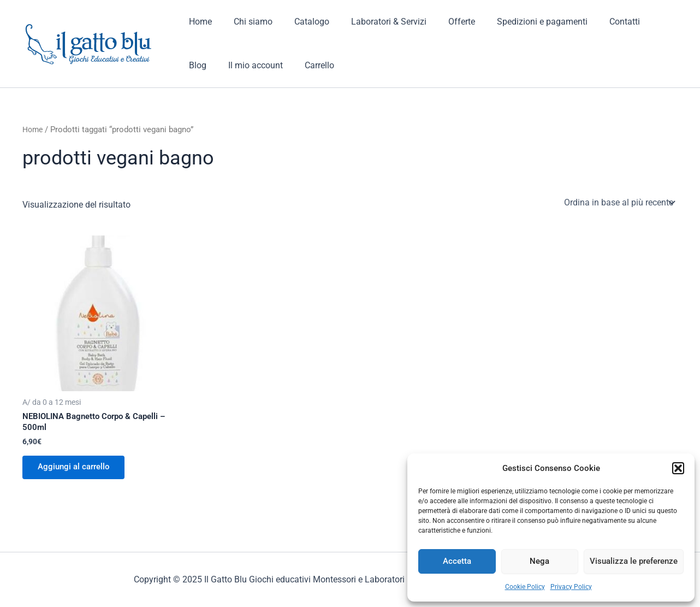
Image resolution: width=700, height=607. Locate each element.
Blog (638, 22)
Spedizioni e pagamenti (518, 22)
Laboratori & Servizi (373, 22)
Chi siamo (247, 22)
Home (198, 22)
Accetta (457, 561)
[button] (678, 468)
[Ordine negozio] (619, 202)
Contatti (596, 22)
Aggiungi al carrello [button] (77, 469)
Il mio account (214, 65)
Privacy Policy (571, 587)
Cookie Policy (525, 587)
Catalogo (301, 22)
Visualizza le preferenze (634, 561)
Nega (539, 561)
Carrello (274, 65)
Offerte (442, 22)
